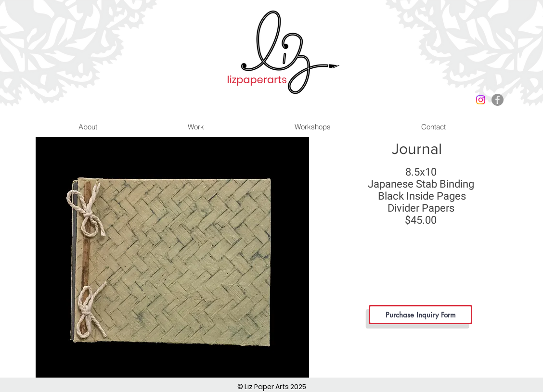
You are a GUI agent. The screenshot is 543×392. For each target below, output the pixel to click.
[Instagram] (481, 100)
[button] (172, 257)
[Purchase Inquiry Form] (420, 315)
